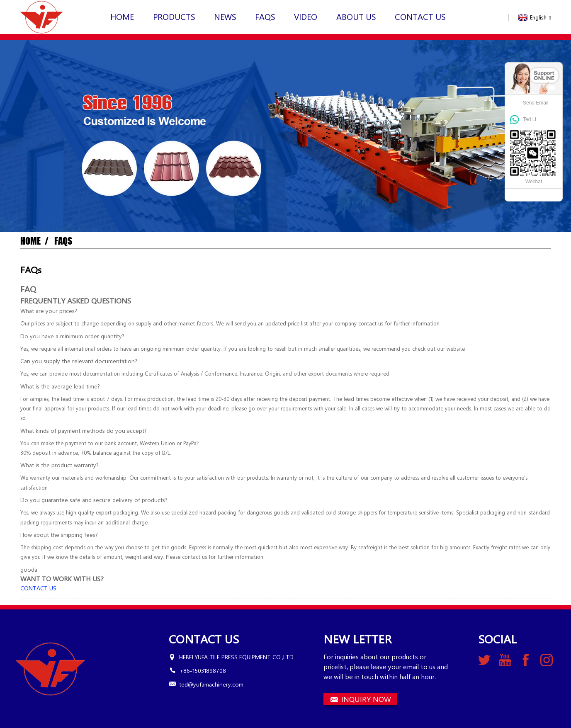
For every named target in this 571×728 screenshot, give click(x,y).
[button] (38, 588)
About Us (356, 16)
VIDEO (306, 16)
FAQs (265, 16)
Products (174, 16)
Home (122, 16)
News (225, 16)
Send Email (536, 103)
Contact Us (420, 16)
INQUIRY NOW (366, 699)
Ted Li (530, 119)
